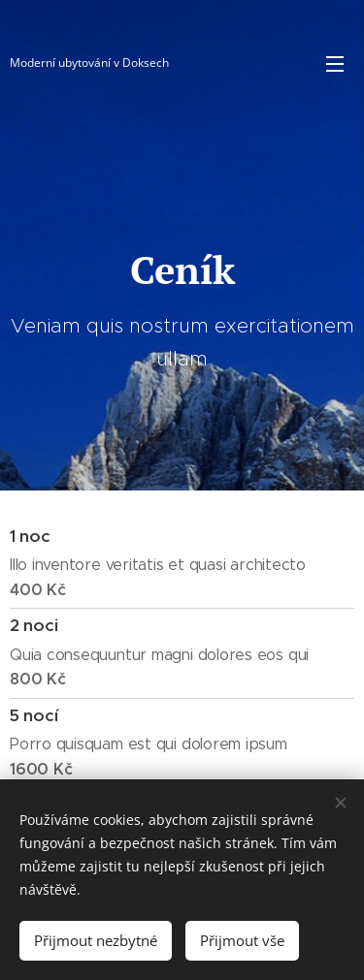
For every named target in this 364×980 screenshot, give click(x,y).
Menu (335, 64)
